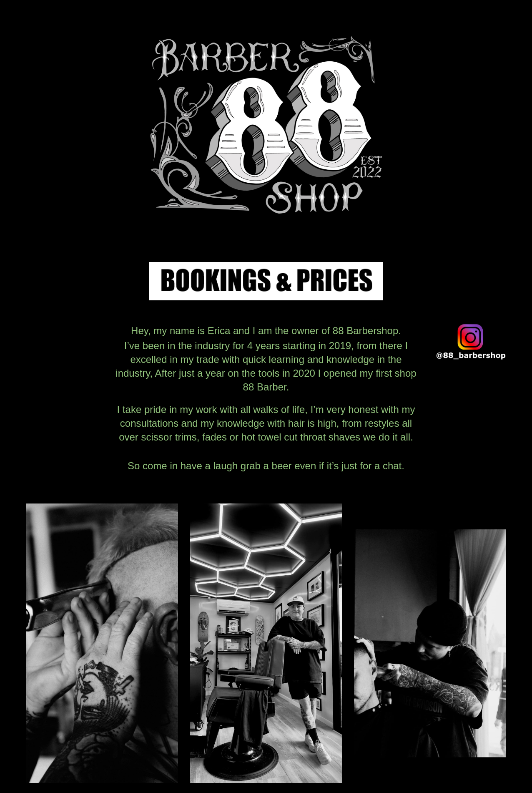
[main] (266, 402)
